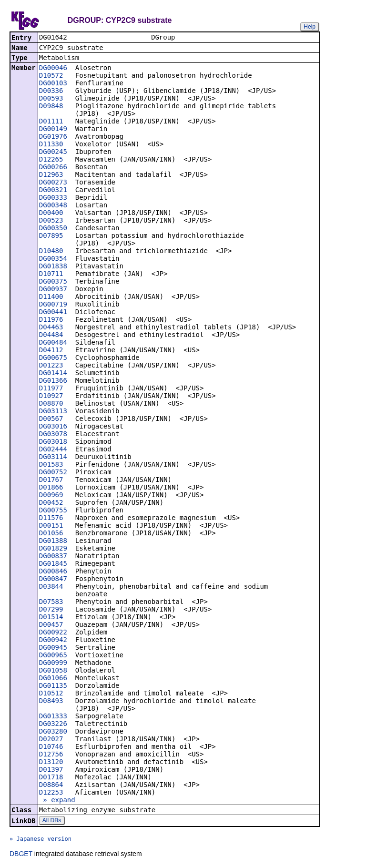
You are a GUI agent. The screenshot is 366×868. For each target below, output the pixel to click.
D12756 (51, 755)
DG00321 (53, 191)
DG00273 (53, 183)
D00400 (51, 214)
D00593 (51, 99)
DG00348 (53, 206)
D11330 (51, 145)
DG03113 (53, 412)
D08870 (51, 404)
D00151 (51, 526)
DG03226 (53, 725)
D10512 (51, 694)
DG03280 (53, 732)
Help (310, 27)
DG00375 (53, 282)
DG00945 (53, 648)
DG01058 (53, 671)
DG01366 (53, 381)
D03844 (51, 587)
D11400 (51, 297)
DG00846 (53, 572)
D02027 (51, 740)
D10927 (51, 397)
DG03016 (53, 427)
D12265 (51, 160)
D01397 (51, 770)
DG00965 (53, 656)
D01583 (51, 465)
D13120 (51, 763)
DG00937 (53, 290)
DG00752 (53, 473)
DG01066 (53, 679)
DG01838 (53, 267)
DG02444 (53, 450)
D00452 (51, 503)
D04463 (51, 328)
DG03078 (53, 435)
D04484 (51, 336)
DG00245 (53, 153)
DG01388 (53, 541)
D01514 (51, 618)
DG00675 (53, 358)
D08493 (51, 702)
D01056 (51, 534)
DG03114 (53, 458)
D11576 (51, 519)
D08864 (51, 786)
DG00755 (53, 511)
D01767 (51, 480)
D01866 (51, 488)
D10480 (51, 252)
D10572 (51, 76)
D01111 (51, 122)
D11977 (51, 389)
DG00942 (53, 641)
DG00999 (53, 664)
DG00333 (53, 198)
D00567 (51, 419)
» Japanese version (41, 840)
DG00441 (53, 313)
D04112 (51, 351)
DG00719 (53, 305)
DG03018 (53, 442)
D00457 (51, 625)
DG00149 (53, 130)
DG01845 (53, 564)
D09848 (51, 107)
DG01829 (53, 549)
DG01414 (53, 374)
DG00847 (53, 580)
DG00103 (53, 84)
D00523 (51, 221)
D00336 (51, 92)
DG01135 (53, 686)
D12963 (51, 175)
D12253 (51, 793)
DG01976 (53, 137)
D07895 (51, 236)
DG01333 (53, 717)
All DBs (52, 821)
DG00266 (53, 168)
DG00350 (53, 229)
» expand (57, 801)
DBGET (21, 855)
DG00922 (53, 633)
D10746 (51, 747)
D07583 (51, 602)
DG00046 (53, 69)
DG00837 (53, 557)
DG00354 (53, 259)
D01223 (51, 366)
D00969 (51, 496)
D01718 (51, 778)
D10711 (51, 275)
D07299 (51, 610)
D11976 (51, 320)
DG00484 (53, 343)
